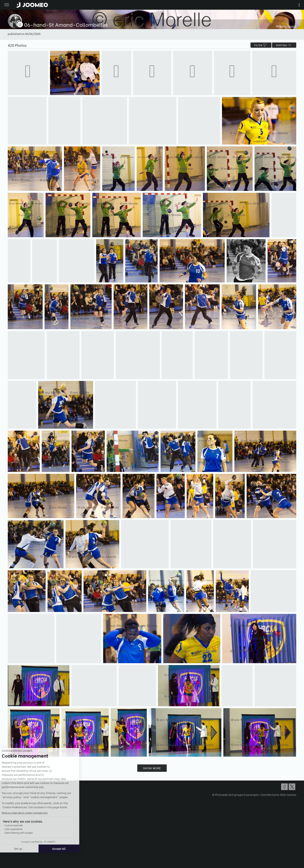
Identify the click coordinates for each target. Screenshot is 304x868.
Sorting (284, 45)
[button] (10, 848)
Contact (13, 792)
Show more (152, 768)
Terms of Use (16, 785)
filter (261, 45)
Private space (286, 26)
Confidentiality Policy (22, 789)
